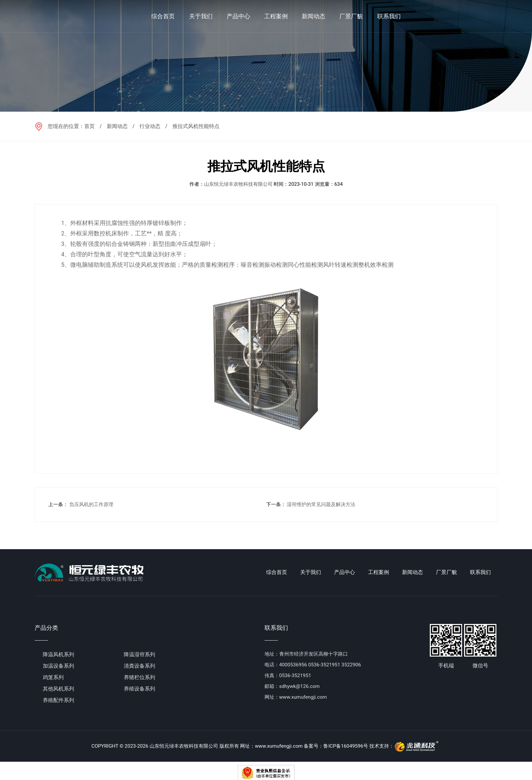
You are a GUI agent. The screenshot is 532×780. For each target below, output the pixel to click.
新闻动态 (117, 126)
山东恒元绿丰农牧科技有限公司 (238, 184)
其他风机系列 (58, 689)
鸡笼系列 (53, 677)
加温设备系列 (58, 666)
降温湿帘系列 (139, 654)
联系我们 (480, 572)
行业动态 (150, 126)
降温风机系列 (58, 654)
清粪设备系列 (139, 666)
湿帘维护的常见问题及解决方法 (321, 504)
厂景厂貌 (446, 572)
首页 (89, 126)
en (509, 16)
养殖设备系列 (139, 689)
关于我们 (311, 572)
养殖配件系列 (58, 700)
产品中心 (345, 572)
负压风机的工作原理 (91, 504)
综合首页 (277, 572)
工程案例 (379, 572)
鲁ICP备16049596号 (346, 746)
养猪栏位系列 (139, 677)
